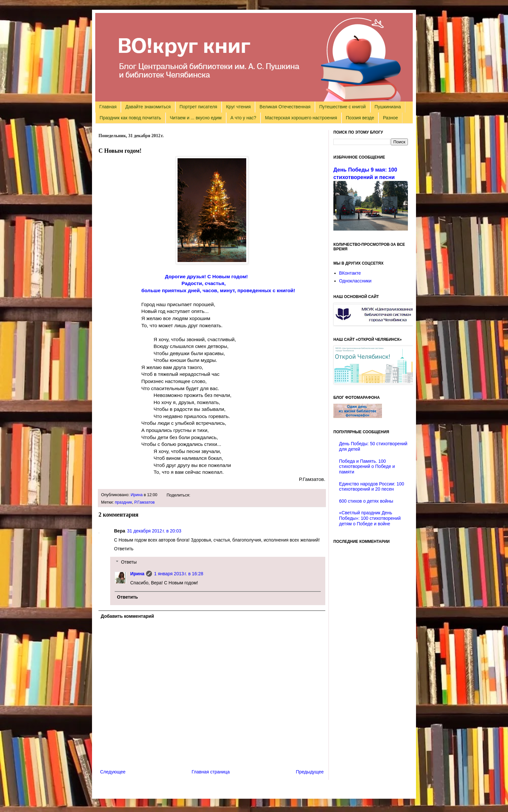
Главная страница (211, 772)
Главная (108, 107)
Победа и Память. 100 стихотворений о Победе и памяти (367, 467)
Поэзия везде (360, 118)
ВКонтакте (350, 273)
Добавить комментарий (127, 616)
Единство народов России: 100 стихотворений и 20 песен (372, 487)
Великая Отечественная (285, 107)
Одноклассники (355, 281)
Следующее (113, 772)
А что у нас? (243, 118)
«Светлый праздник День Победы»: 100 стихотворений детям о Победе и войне (370, 518)
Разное (390, 118)
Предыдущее (310, 772)
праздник (124, 502)
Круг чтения (238, 107)
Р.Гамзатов (145, 502)
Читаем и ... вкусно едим (196, 118)
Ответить (124, 549)
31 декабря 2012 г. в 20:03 (154, 531)
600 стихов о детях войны (366, 501)
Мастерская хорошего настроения (301, 118)
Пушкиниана (388, 107)
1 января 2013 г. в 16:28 (179, 574)
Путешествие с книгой (342, 107)
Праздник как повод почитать (130, 118)
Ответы (129, 562)
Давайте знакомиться (148, 107)
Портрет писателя (198, 107)
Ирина (137, 495)
